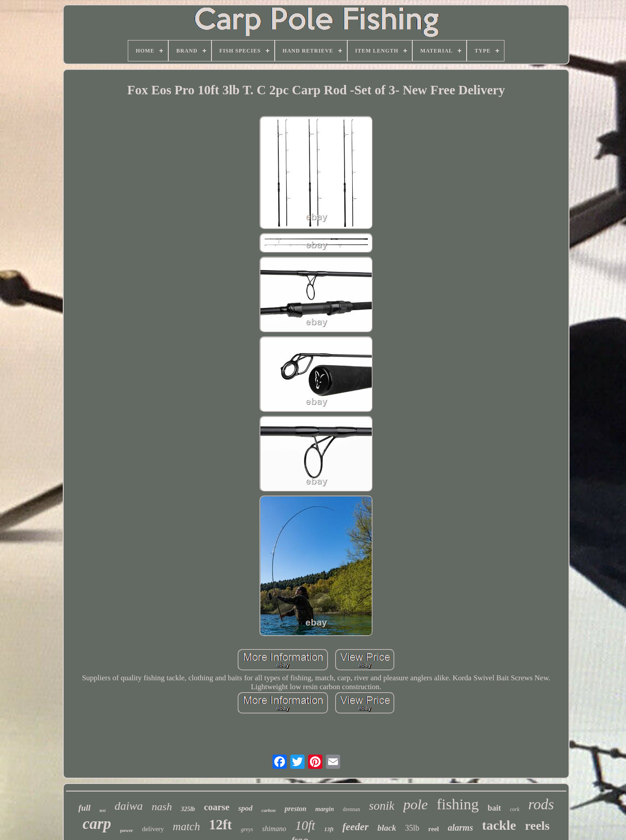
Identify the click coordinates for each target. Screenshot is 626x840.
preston (295, 809)
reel (434, 829)
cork (514, 809)
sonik (382, 806)
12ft (220, 825)
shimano (274, 829)
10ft (305, 825)
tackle (499, 825)
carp (97, 824)
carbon (268, 810)
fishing (458, 804)
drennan (352, 809)
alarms (461, 828)
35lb (412, 828)
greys (247, 829)
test (102, 810)
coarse (217, 807)
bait (494, 808)
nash (162, 807)
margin (325, 809)
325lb (188, 809)
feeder (356, 827)
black (387, 828)
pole (416, 804)
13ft (329, 829)
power (127, 830)
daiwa (129, 806)
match (186, 826)
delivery (153, 829)
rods (541, 804)
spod (245, 808)
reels (537, 826)
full (84, 808)
